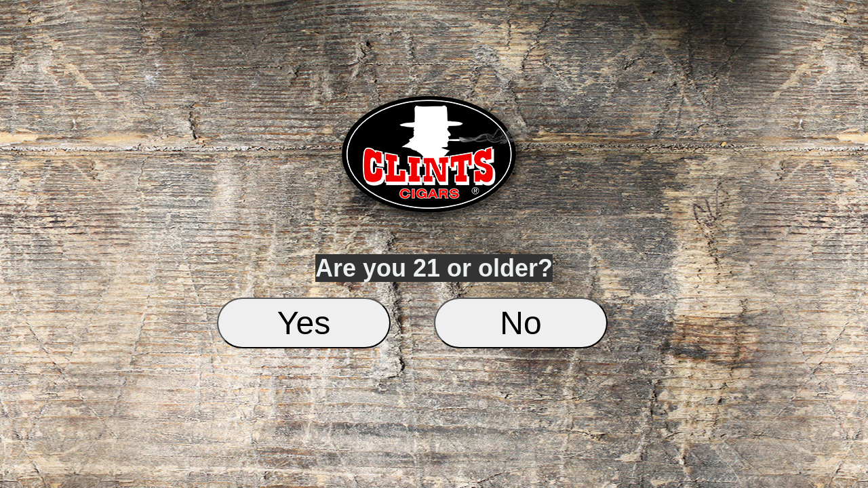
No (520, 323)
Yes (304, 323)
